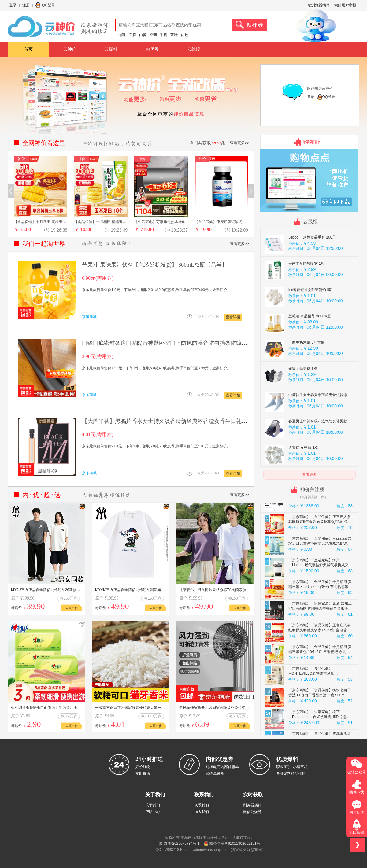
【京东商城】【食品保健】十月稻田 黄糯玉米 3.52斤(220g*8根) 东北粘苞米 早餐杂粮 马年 (320, 615)
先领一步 (72, 608)
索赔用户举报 (345, 5)
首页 (28, 49)
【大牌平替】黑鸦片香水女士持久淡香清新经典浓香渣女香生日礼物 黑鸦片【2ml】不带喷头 (194, 421)
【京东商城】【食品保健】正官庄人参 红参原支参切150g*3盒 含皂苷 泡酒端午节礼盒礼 (320, 507)
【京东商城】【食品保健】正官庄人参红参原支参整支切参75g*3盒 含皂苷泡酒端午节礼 (320, 659)
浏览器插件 (252, 805)
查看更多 (310, 475)
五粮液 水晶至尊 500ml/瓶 (310, 345)
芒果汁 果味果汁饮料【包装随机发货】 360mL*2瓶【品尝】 (155, 265)
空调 (153, 35)
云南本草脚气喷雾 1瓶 (306, 292)
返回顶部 (357, 833)
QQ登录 (48, 5)
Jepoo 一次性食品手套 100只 (312, 266)
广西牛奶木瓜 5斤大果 (306, 371)
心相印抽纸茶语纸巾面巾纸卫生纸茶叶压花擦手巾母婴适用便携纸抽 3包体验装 (75, 708)
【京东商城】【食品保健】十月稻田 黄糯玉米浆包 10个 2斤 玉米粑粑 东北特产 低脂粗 (320, 680)
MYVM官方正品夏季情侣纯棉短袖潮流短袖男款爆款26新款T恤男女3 (151, 590)
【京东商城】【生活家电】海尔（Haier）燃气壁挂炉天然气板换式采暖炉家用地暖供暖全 (320, 594)
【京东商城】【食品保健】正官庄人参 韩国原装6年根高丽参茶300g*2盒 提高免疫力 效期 (320, 550)
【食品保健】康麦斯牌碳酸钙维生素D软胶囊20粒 (235, 222)
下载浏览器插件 (317, 5)
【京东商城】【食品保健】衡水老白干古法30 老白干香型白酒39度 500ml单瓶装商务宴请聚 (320, 724)
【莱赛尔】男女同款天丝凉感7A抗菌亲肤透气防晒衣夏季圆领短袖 (233, 590)
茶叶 (174, 35)
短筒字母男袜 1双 (303, 397)
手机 (164, 35)
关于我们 (153, 805)
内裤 (143, 35)
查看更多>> (239, 143)
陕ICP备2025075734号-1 (179, 844)
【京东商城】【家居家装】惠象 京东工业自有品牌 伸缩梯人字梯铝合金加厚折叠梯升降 (320, 637)
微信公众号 (252, 812)
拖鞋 (122, 35)
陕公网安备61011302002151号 (235, 844)
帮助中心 (153, 812)
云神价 (70, 49)
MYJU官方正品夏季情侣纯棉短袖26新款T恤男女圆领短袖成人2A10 (66, 590)
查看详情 (233, 317)
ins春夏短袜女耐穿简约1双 (310, 319)
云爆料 (111, 49)
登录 (13, 5)
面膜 (132, 35)
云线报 (194, 49)
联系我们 (202, 805)
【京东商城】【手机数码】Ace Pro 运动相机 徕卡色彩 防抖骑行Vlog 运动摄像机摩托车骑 (319, 529)
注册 (26, 5)
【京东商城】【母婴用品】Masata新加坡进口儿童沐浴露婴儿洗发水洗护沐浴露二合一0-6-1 (320, 572)
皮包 (184, 35)
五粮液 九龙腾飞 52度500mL (312, 240)
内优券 (152, 49)
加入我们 (202, 812)
